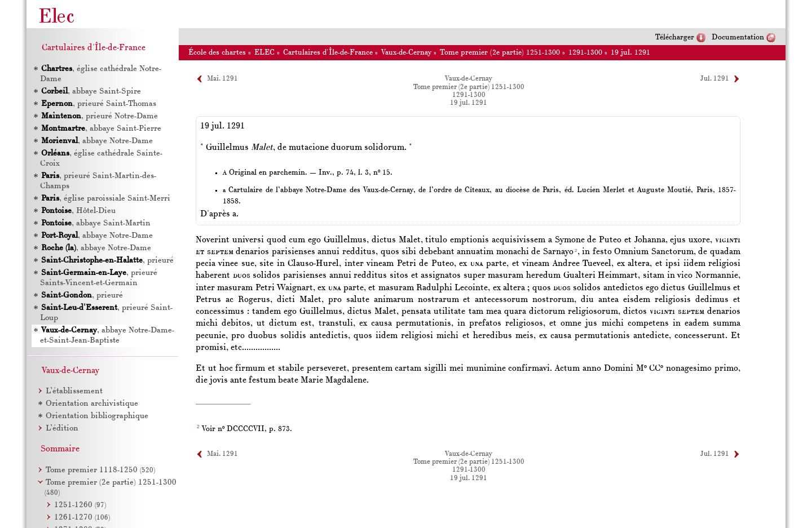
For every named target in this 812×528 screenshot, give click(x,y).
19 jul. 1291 (630, 53)
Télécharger (675, 37)
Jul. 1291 (715, 79)
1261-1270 (82, 518)
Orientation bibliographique (97, 416)
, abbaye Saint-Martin (95, 223)
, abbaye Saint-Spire (91, 92)
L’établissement (74, 391)
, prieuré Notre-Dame (99, 116)
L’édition (62, 429)
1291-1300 (585, 53)
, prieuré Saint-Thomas (98, 104)
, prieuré (107, 261)
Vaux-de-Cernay (406, 53)
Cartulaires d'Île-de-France (328, 53)
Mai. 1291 (222, 79)
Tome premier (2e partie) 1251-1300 (500, 53)
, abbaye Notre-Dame (96, 141)
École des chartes (217, 53)
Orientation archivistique (92, 404)
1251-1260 (80, 505)
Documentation (738, 37)
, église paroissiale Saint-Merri (105, 199)
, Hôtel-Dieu (78, 211)
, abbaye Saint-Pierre (101, 129)
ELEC (264, 53)
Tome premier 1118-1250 (100, 470)
